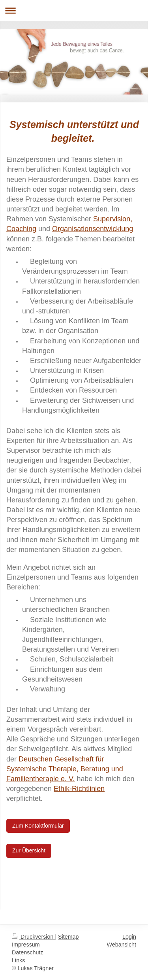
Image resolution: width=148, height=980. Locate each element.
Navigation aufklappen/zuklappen (74, 10)
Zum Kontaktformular (38, 826)
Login (129, 937)
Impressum (26, 945)
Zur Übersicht (29, 850)
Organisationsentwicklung (93, 229)
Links (18, 960)
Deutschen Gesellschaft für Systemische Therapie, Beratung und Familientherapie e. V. (65, 769)
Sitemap (68, 937)
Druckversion (33, 937)
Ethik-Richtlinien (79, 789)
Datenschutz (27, 952)
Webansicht (122, 945)
